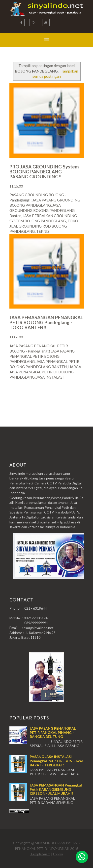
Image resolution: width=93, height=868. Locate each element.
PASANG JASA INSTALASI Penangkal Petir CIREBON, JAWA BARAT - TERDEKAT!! (57, 761)
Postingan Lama (59, 397)
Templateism (40, 854)
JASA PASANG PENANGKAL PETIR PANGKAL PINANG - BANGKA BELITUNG (53, 732)
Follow (58, 854)
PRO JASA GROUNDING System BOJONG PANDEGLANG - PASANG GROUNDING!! (44, 172)
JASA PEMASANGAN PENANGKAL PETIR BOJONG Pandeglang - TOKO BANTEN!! (46, 322)
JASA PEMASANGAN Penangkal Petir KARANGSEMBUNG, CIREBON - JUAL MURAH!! (56, 789)
